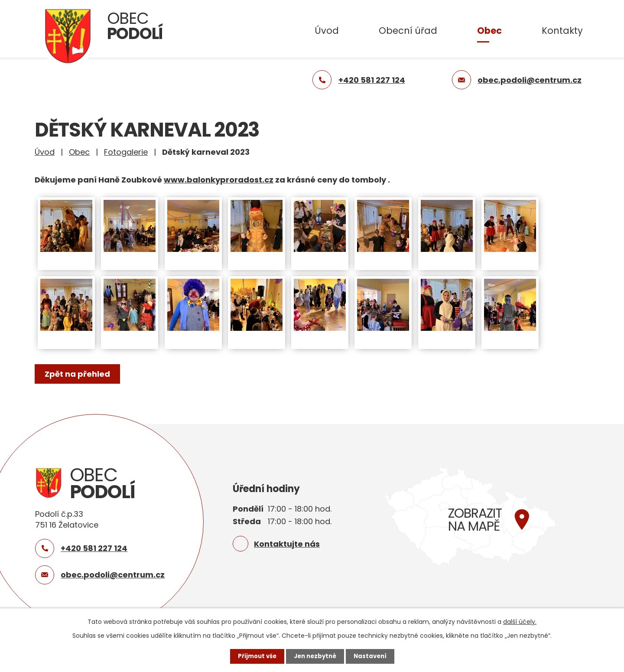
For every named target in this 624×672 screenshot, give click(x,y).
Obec (489, 31)
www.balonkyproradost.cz (219, 180)
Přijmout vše (255, 656)
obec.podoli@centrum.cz (113, 575)
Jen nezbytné (315, 656)
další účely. (520, 621)
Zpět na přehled (79, 374)
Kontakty (562, 31)
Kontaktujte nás (287, 544)
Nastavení (373, 656)
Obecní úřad (408, 31)
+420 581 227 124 (94, 548)
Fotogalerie (126, 152)
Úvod (327, 31)
